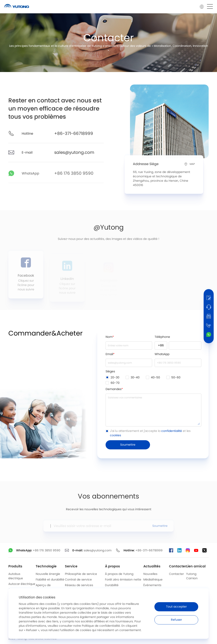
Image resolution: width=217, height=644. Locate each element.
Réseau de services (79, 585)
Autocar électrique (22, 584)
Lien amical (196, 566)
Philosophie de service (81, 574)
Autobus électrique (16, 576)
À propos (112, 566)
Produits (15, 566)
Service (71, 566)
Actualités (152, 566)
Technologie (46, 566)
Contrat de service (78, 580)
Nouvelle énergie (48, 574)
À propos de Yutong (119, 574)
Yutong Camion (192, 576)
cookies (115, 435)
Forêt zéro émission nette (123, 580)
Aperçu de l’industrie (43, 587)
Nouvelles (150, 574)
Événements (152, 585)
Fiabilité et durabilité (50, 580)
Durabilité (112, 585)
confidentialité (172, 431)
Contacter (178, 566)
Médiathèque (153, 580)
